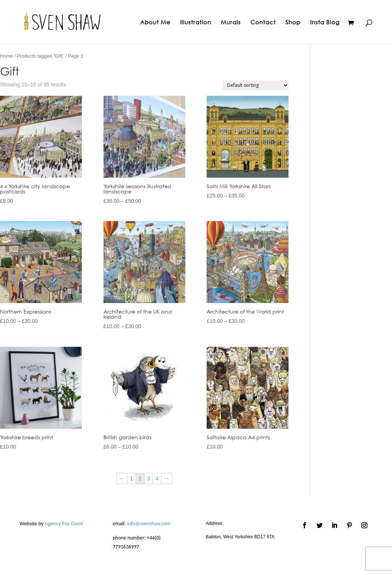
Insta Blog (325, 23)
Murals (231, 23)
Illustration (196, 23)
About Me (155, 23)
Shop (293, 23)
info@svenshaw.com (149, 524)
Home (6, 56)
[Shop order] (256, 85)
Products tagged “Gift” (40, 56)
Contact (263, 23)
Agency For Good (64, 524)
